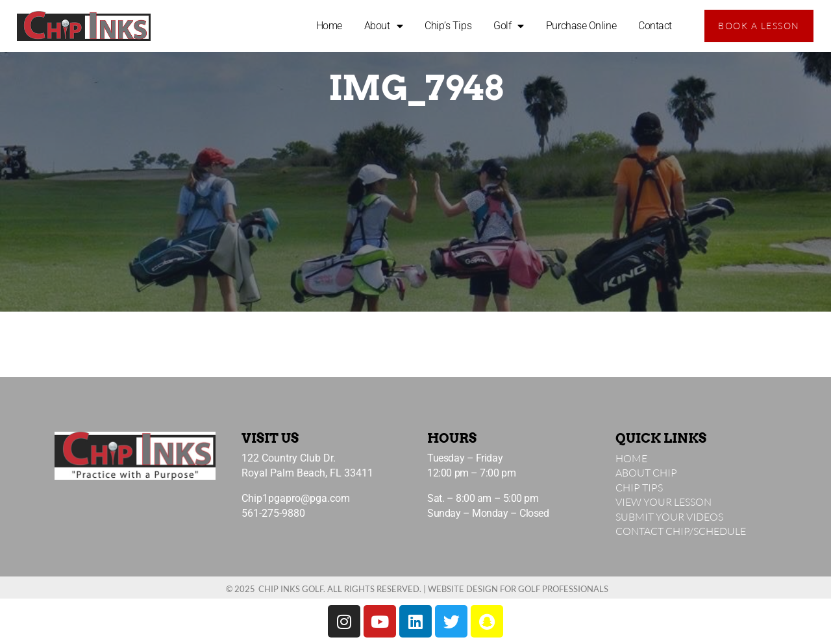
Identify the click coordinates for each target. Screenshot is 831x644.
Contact (655, 26)
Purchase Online (581, 26)
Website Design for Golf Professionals (518, 589)
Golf (509, 26)
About (383, 26)
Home (329, 26)
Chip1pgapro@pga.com (296, 498)
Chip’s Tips (448, 26)
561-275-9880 (273, 513)
